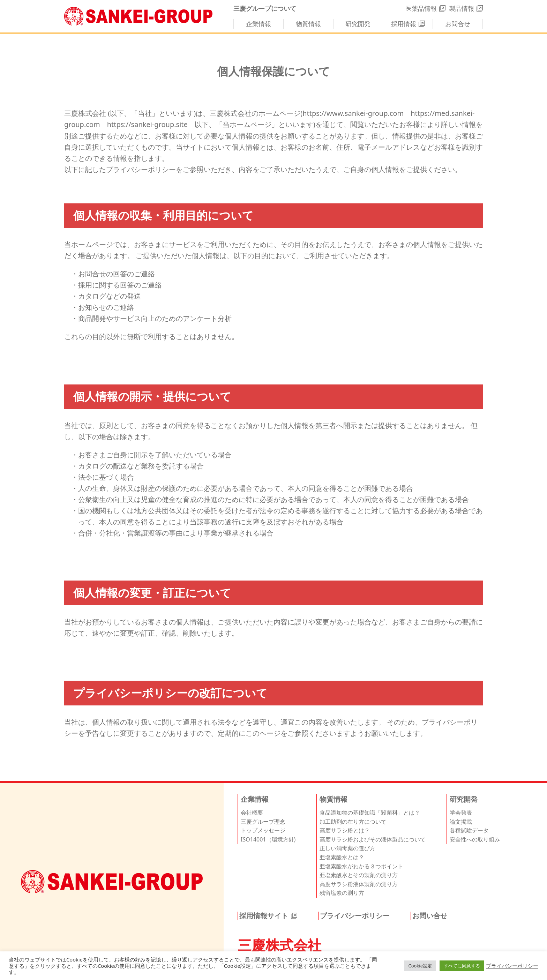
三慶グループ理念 (263, 822)
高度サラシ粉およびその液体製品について (373, 839)
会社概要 (252, 813)
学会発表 (461, 813)
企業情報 (258, 24)
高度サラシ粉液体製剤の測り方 (359, 884)
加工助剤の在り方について (353, 822)
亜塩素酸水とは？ (342, 857)
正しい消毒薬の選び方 (347, 848)
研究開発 (358, 24)
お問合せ (458, 24)
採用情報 (404, 24)
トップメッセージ (263, 830)
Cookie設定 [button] (420, 966)
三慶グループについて (265, 8)
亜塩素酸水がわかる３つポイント (361, 866)
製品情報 (462, 8)
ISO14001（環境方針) (268, 839)
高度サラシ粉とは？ (345, 830)
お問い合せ (430, 916)
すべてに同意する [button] (462, 966)
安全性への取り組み (475, 839)
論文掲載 (461, 822)
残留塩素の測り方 (342, 893)
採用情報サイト (264, 916)
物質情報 (308, 24)
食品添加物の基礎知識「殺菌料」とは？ (370, 813)
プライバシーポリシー (355, 916)
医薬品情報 (421, 8)
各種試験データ (469, 830)
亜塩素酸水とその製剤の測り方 (359, 875)
